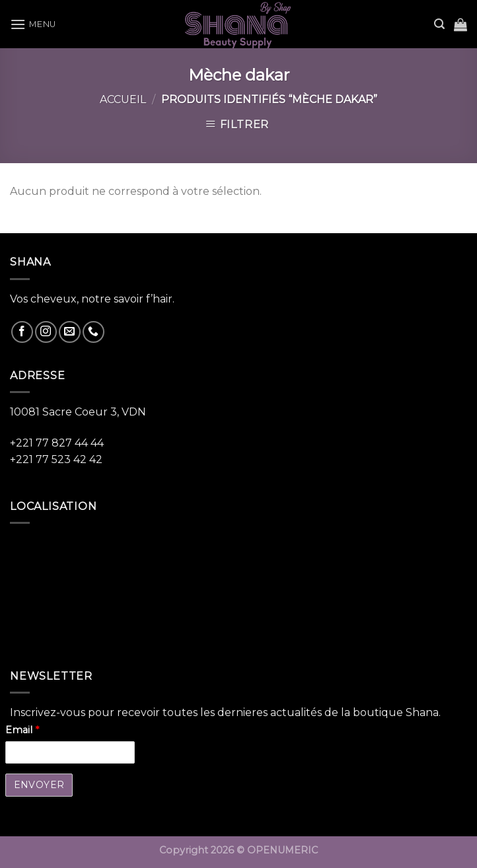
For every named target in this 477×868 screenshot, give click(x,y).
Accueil (123, 99)
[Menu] (33, 24)
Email (22, 730)
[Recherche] (439, 24)
